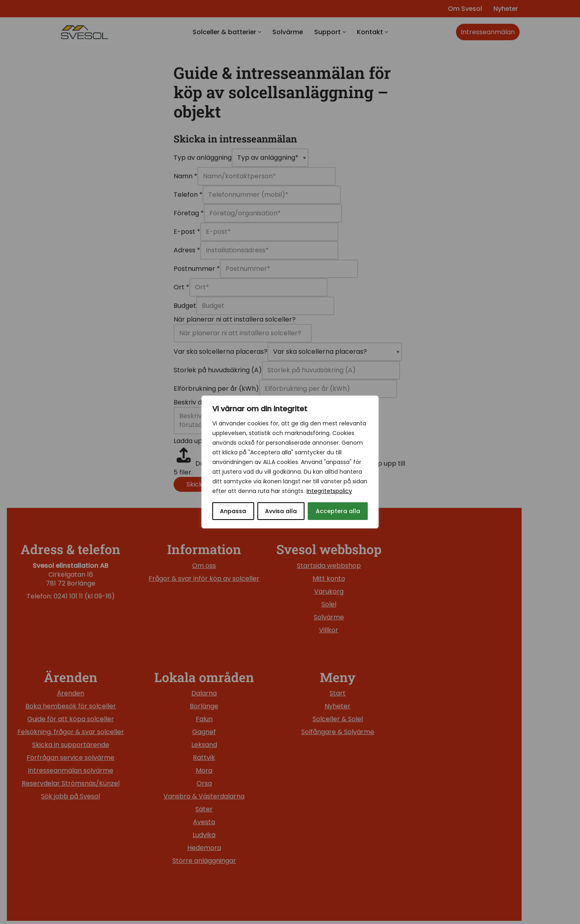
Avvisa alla (281, 511)
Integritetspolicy (329, 491)
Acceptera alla (338, 511)
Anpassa (233, 511)
